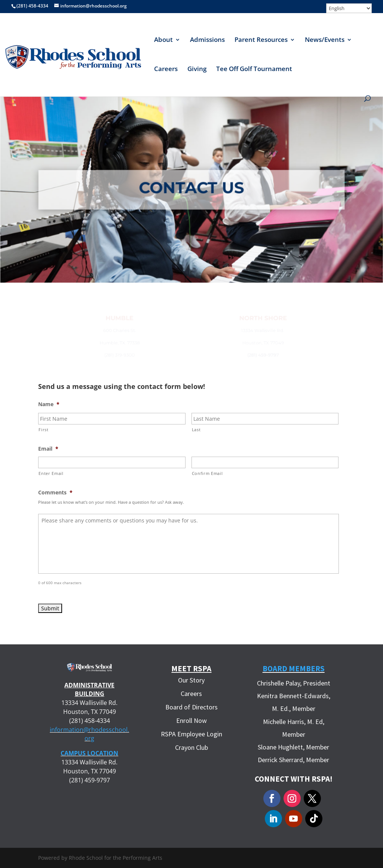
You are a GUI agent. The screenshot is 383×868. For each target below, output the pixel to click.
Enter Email (51, 473)
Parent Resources (261, 40)
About (163, 40)
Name (49, 404)
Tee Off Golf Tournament (254, 70)
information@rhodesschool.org (89, 734)
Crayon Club (191, 747)
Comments (55, 493)
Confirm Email (207, 473)
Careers (166, 70)
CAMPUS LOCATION (89, 753)
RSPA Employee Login (191, 734)
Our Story (191, 680)
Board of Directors (191, 707)
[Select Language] (349, 8)
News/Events (325, 40)
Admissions (207, 40)
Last (196, 430)
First (43, 430)
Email (48, 449)
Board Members (294, 668)
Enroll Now (191, 720)
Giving (197, 70)
